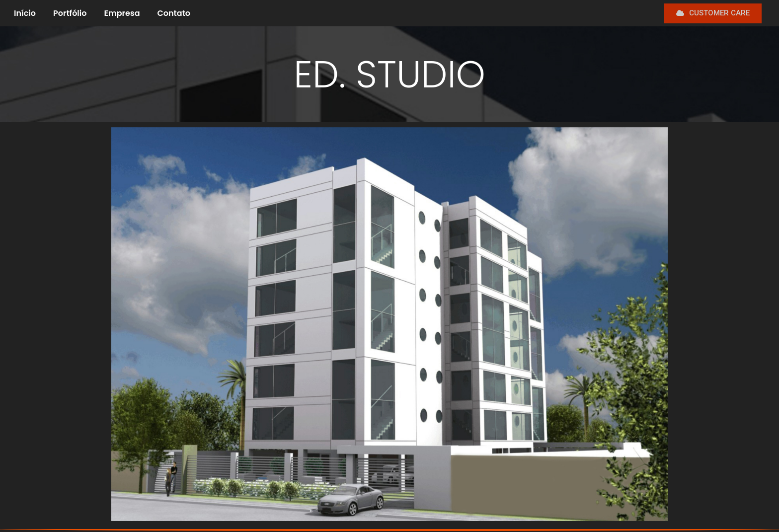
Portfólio (70, 13)
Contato (174, 13)
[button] (713, 13)
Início (25, 13)
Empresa (122, 13)
